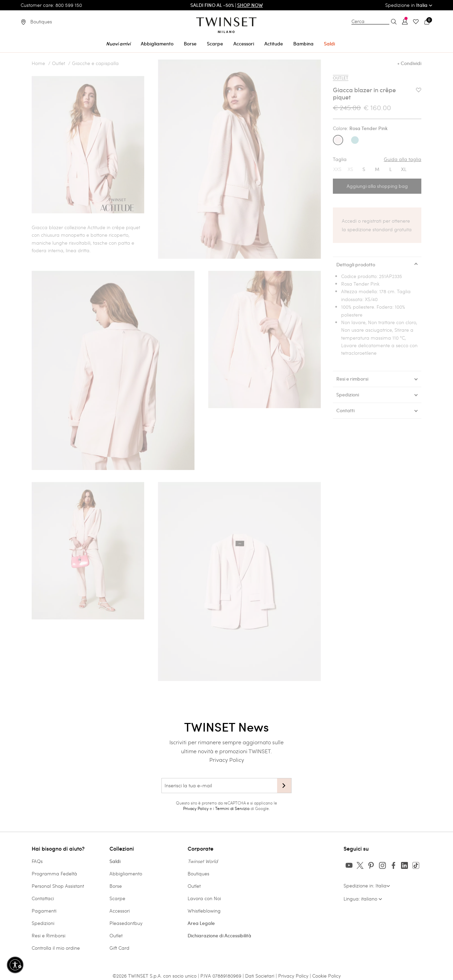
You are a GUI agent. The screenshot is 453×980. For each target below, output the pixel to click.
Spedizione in (409, 5)
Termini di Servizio (232, 808)
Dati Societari (260, 976)
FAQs (37, 861)
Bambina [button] (303, 44)
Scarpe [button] (215, 44)
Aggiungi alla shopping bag (377, 186)
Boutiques (198, 874)
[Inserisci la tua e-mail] (219, 786)
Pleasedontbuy (126, 923)
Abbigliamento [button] (157, 44)
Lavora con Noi (204, 898)
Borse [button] (190, 44)
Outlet (59, 63)
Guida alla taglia (403, 159)
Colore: (360, 128)
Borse (116, 886)
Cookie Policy (326, 976)
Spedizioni (43, 923)
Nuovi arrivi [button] (118, 44)
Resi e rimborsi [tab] (352, 379)
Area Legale (201, 923)
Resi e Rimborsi (49, 935)
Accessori (120, 911)
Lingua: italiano (363, 899)
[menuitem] (118, 42)
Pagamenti (44, 911)
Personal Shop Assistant (58, 886)
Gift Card (119, 948)
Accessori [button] (244, 44)
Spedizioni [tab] (348, 395)
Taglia (377, 159)
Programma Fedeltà (54, 874)
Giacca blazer (47, 227)
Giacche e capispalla (95, 63)
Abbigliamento (126, 874)
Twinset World (203, 861)
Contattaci (43, 898)
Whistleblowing (204, 911)
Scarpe (117, 898)
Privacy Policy (227, 760)
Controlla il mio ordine (56, 948)
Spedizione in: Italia (367, 886)
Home (38, 63)
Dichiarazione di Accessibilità (219, 936)
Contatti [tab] (345, 411)
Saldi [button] (329, 44)
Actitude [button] (274, 44)
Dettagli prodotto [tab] (356, 265)
